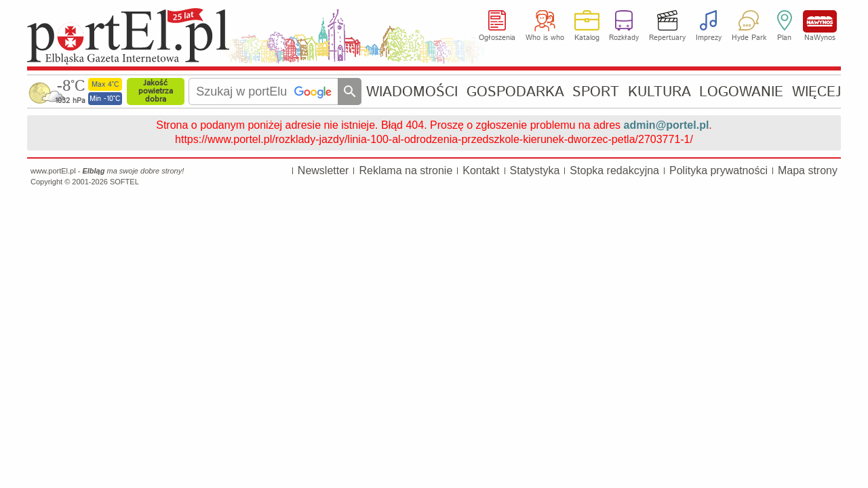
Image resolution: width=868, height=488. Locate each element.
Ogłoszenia (497, 38)
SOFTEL (124, 182)
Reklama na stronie (406, 170)
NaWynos (820, 21)
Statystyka (535, 170)
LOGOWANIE (741, 92)
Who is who (545, 38)
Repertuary (667, 38)
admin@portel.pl (667, 125)
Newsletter (323, 170)
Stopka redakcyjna (614, 170)
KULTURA (659, 92)
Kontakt (481, 170)
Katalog (587, 38)
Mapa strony (808, 170)
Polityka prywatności (718, 170)
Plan (784, 38)
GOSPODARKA (515, 92)
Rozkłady (624, 38)
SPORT (596, 92)
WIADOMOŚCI (412, 92)
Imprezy (709, 38)
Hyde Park (749, 38)
